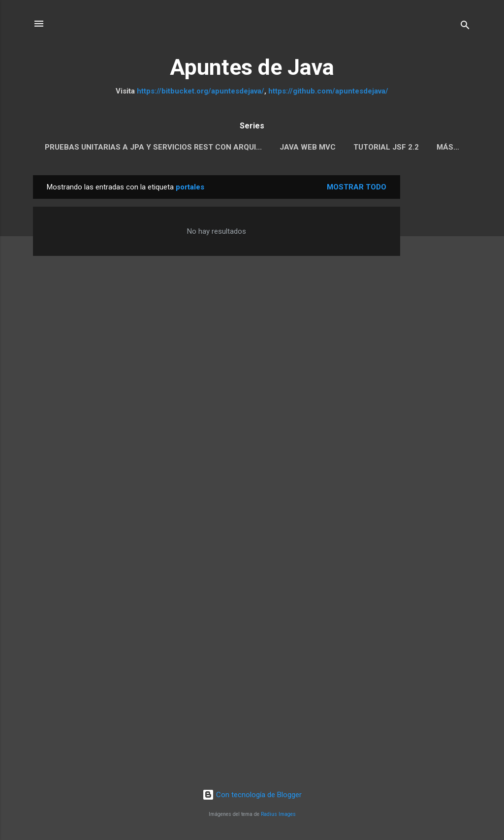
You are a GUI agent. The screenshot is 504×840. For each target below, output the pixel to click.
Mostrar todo (357, 187)
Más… (448, 147)
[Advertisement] (440, 323)
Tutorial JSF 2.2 (386, 147)
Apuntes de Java (252, 67)
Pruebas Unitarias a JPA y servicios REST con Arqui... (153, 147)
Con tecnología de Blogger (252, 795)
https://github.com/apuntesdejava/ (328, 91)
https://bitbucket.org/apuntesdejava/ (201, 91)
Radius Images (278, 814)
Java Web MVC (308, 147)
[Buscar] (465, 27)
